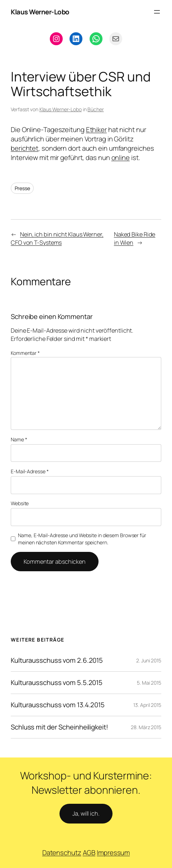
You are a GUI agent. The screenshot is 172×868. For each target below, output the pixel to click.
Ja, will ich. (86, 813)
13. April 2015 (147, 705)
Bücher (95, 109)
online (121, 158)
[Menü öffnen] (157, 12)
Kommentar (25, 353)
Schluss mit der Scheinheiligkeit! (59, 727)
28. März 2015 (146, 727)
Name (19, 439)
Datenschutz (62, 853)
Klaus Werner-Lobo (40, 12)
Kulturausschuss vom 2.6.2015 (57, 660)
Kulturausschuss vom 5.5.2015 (57, 683)
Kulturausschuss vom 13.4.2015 (58, 705)
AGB (89, 853)
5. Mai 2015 (149, 683)
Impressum (113, 853)
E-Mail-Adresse (30, 471)
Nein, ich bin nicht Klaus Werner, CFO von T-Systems (57, 238)
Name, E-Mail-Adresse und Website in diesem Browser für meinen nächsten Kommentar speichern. (82, 539)
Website (20, 503)
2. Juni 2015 (149, 660)
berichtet (25, 148)
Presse (22, 188)
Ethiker (96, 130)
